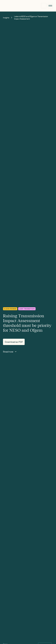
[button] (50, 6)
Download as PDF (14, 342)
